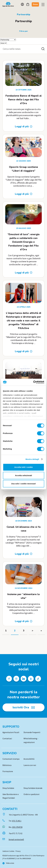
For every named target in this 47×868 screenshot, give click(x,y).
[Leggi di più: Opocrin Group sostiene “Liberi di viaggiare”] (24, 194)
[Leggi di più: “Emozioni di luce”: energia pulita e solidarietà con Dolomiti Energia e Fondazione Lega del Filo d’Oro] (24, 273)
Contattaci (7, 738)
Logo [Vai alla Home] (9, 4)
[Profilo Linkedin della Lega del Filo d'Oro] (24, 679)
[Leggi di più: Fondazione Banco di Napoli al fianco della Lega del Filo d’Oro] (24, 126)
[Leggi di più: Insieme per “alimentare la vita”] (24, 621)
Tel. (15, 821)
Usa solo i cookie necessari (24, 484)
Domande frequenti (32, 732)
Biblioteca (7, 765)
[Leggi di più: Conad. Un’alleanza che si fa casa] (24, 554)
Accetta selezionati (23, 475)
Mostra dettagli (32, 459)
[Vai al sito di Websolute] (8, 863)
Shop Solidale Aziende (33, 788)
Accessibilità (29, 759)
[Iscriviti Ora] (23, 707)
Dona (35, 4)
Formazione (8, 771)
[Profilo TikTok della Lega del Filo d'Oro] (38, 679)
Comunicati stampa (11, 759)
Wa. (16, 827)
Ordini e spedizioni (31, 794)
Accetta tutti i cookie (23, 467)
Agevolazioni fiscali (11, 732)
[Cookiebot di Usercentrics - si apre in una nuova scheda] (33, 382)
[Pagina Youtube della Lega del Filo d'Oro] (31, 679)
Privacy (18, 851)
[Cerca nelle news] (43, 49)
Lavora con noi (30, 765)
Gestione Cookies (8, 851)
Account (22, 4)
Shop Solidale (8, 788)
